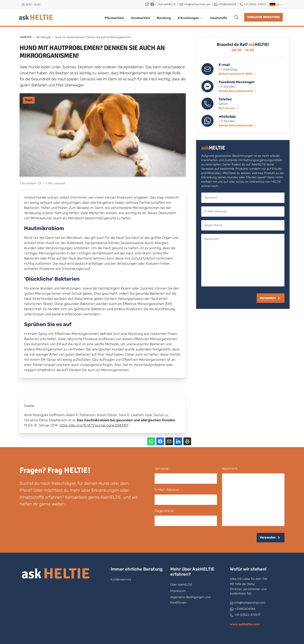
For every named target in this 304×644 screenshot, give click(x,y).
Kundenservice (121, 579)
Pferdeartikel (114, 18)
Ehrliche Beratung (263, 17)
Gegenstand (164, 511)
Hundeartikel (140, 18)
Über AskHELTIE (181, 585)
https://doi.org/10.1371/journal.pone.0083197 (94, 425)
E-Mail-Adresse (167, 490)
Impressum (178, 591)
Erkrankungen (190, 18)
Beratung (164, 18)
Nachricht (230, 469)
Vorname (162, 469)
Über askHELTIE (167, 4)
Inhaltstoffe (219, 18)
